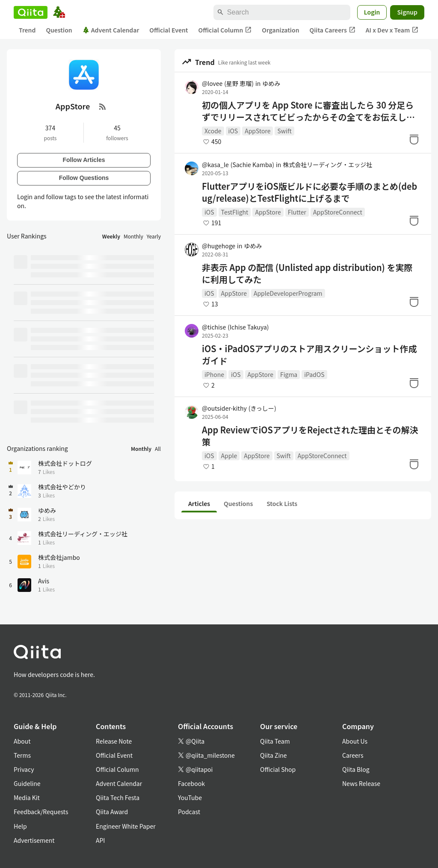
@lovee (228, 83)
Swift (284, 131)
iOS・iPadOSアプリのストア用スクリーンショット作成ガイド (309, 355)
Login (372, 12)
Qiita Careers (333, 30)
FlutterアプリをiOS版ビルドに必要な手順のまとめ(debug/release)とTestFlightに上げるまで (309, 192)
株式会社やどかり (62, 487)
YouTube (190, 797)
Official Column (225, 30)
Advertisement (34, 840)
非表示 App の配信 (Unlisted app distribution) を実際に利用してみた (307, 274)
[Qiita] (31, 12)
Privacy (24, 769)
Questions (238, 503)
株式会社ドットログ (65, 463)
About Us (355, 741)
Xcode (213, 131)
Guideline (27, 783)
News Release (361, 783)
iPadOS (314, 374)
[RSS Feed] (103, 106)
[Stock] (414, 139)
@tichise (235, 327)
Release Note (114, 741)
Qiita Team (275, 741)
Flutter (297, 212)
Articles (199, 503)
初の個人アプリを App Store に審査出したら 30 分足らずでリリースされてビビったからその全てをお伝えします (308, 111)
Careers (353, 755)
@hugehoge (219, 246)
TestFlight (235, 212)
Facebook (191, 783)
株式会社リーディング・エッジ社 (327, 165)
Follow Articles (84, 160)
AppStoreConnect (338, 212)
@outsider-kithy (239, 408)
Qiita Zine (274, 755)
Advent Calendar (111, 30)
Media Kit (27, 797)
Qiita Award (112, 812)
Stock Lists (282, 503)
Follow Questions (84, 178)
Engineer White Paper (126, 826)
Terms (22, 755)
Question (59, 30)
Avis (44, 581)
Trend (27, 30)
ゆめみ (271, 83)
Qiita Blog (356, 769)
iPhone (214, 374)
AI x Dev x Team (392, 30)
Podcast (189, 812)
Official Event (169, 30)
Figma (289, 374)
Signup (407, 12)
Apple (229, 456)
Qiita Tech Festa (118, 797)
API (100, 840)
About (22, 741)
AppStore (257, 131)
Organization (280, 30)
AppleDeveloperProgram (288, 293)
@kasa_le (238, 165)
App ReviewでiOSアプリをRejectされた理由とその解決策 (310, 436)
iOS (233, 131)
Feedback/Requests (41, 812)
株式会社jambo (59, 557)
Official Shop (278, 769)
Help (20, 826)
